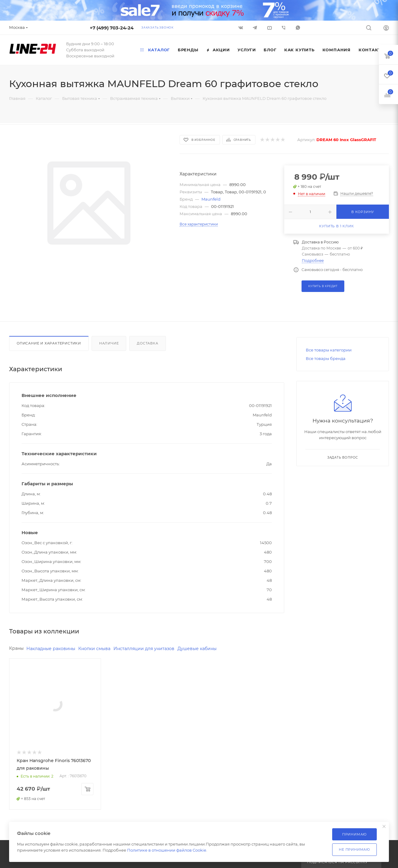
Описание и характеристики (49, 343)
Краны (16, 648)
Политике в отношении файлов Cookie (167, 850)
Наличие (109, 343)
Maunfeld (211, 199)
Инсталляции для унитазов (144, 649)
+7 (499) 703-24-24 (112, 28)
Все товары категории (329, 350)
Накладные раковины (51, 649)
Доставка (147, 343)
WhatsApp (298, 28)
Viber (284, 28)
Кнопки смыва (94, 649)
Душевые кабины (197, 649)
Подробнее (313, 261)
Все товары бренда (326, 358)
